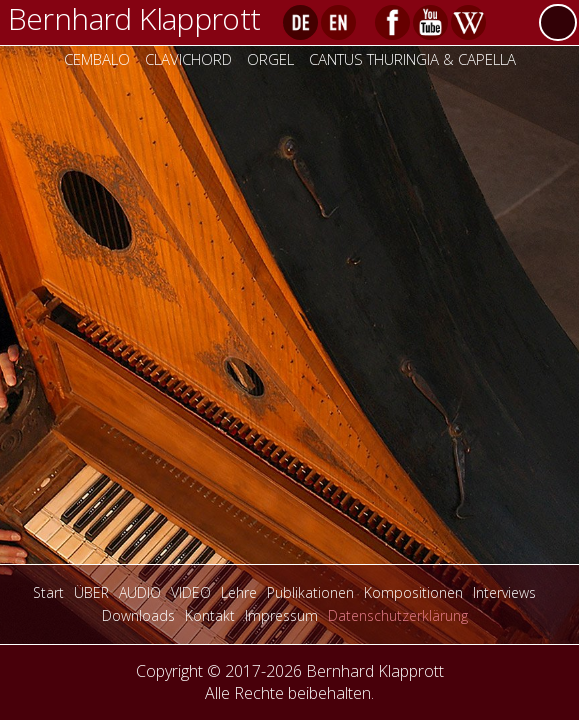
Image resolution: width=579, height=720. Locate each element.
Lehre (239, 592)
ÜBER (91, 592)
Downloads (138, 615)
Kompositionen (413, 592)
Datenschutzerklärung (398, 615)
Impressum (281, 615)
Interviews (504, 592)
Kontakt (210, 615)
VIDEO (191, 592)
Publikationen (310, 592)
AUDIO (140, 592)
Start (48, 592)
